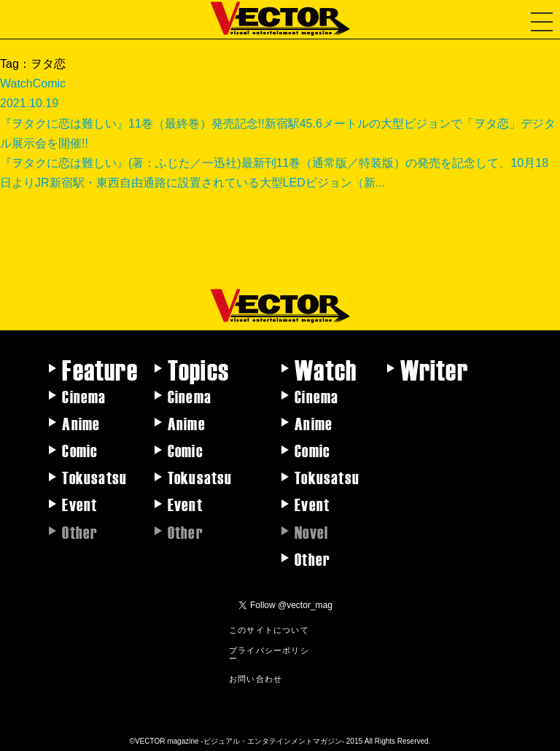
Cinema (84, 396)
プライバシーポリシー (269, 654)
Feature (100, 369)
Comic (80, 450)
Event (79, 504)
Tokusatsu (94, 477)
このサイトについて (269, 629)
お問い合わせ (256, 678)
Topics (198, 369)
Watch (326, 369)
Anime (81, 423)
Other (312, 559)
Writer (434, 369)
